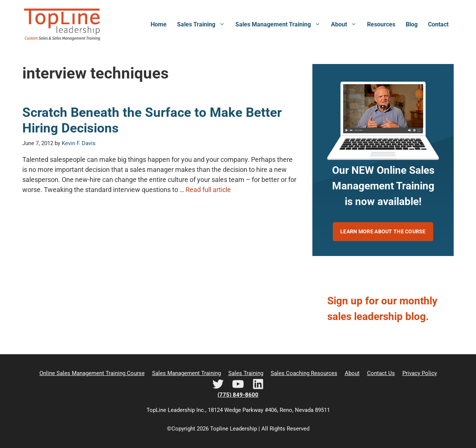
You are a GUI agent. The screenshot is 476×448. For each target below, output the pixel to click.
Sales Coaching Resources (304, 373)
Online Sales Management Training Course (92, 373)
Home (159, 24)
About (346, 25)
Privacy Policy (420, 373)
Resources (381, 24)
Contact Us (381, 373)
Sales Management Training (281, 25)
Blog (412, 24)
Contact (438, 24)
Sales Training (204, 25)
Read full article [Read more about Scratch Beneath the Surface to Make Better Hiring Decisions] (208, 190)
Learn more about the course (383, 231)
